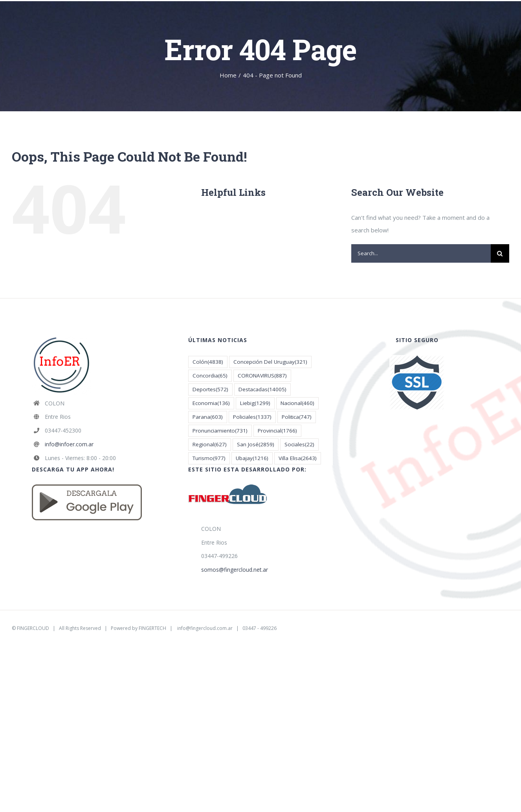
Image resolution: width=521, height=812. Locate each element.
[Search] (500, 253)
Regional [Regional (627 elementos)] (210, 445)
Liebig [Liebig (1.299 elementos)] (255, 403)
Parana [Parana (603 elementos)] (208, 417)
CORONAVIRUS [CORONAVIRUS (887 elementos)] (262, 376)
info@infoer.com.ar (69, 444)
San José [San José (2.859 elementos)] (256, 445)
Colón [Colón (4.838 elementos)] (208, 362)
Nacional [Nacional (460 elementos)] (297, 403)
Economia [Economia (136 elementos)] (211, 403)
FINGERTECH (152, 628)
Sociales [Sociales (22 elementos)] (299, 445)
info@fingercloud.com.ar (205, 628)
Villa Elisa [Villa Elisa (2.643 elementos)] (298, 458)
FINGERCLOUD (33, 628)
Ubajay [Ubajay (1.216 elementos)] (252, 458)
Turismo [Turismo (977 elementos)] (209, 458)
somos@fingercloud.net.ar (235, 570)
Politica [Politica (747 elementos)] (297, 417)
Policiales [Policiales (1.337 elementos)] (252, 417)
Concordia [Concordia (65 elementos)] (210, 376)
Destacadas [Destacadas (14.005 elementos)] (262, 389)
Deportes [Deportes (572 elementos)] (210, 389)
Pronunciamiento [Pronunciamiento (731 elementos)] (220, 431)
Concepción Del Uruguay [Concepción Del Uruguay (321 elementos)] (270, 362)
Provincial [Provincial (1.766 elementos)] (277, 431)
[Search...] (421, 253)
